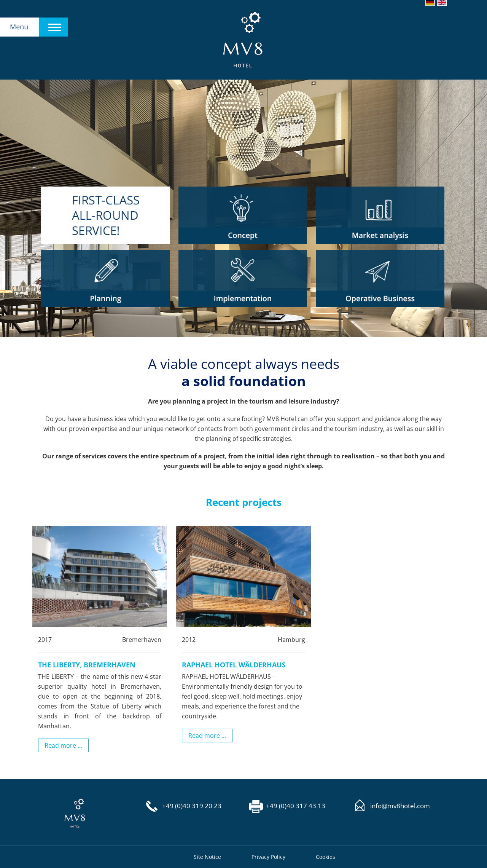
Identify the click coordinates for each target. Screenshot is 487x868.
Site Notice (207, 857)
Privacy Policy (268, 857)
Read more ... (63, 745)
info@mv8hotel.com (400, 806)
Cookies (325, 857)
